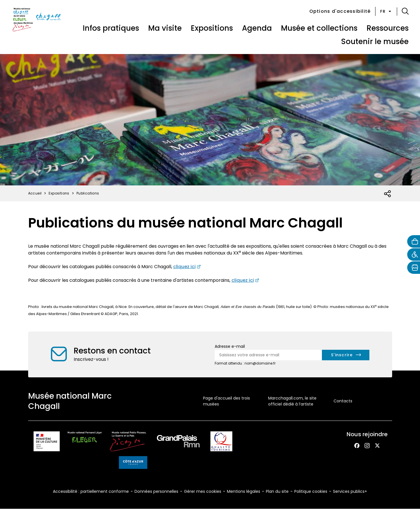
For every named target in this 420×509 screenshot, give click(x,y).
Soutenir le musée (375, 42)
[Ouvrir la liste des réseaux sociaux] (388, 194)
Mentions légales (244, 491)
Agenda (257, 28)
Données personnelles (156, 491)
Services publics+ (350, 491)
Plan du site (277, 491)
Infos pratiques (111, 28)
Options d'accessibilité (340, 11)
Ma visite (165, 28)
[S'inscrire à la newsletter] (346, 355)
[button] (405, 11)
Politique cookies (311, 491)
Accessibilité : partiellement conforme (91, 491)
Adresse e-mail (230, 346)
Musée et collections (319, 28)
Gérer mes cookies (203, 491)
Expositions (212, 28)
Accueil (35, 193)
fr (386, 11)
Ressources (388, 28)
